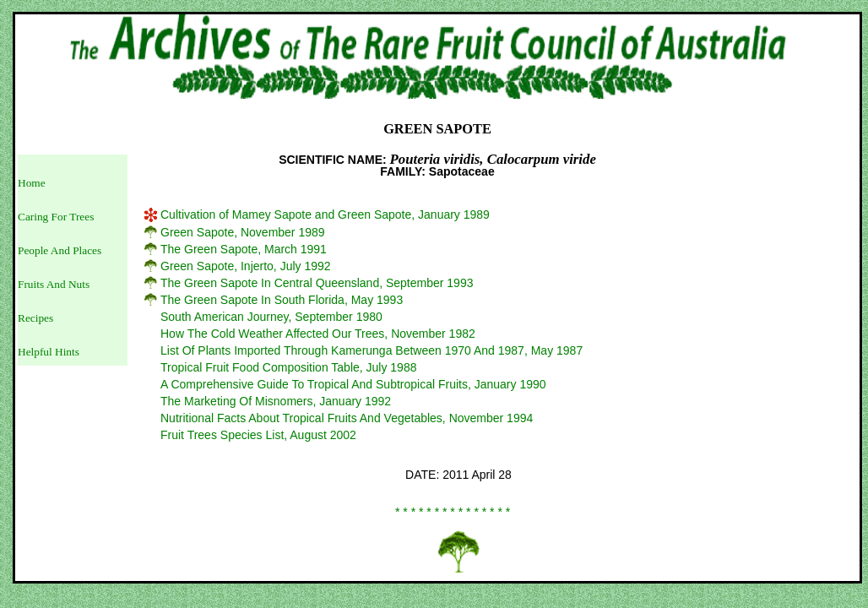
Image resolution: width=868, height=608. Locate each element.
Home (32, 183)
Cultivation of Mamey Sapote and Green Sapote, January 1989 (325, 214)
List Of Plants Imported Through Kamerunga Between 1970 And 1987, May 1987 (372, 350)
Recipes (35, 318)
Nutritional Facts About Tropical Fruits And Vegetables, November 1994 (347, 418)
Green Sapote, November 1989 (243, 232)
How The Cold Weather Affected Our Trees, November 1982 (318, 334)
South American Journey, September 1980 (271, 317)
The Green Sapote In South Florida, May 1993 (282, 300)
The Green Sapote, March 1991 (244, 249)
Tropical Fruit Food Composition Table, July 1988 (288, 367)
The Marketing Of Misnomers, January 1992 (276, 401)
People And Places (60, 250)
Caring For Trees (56, 217)
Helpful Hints (49, 352)
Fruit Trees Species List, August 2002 (258, 435)
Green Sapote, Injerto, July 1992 (246, 266)
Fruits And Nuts (54, 284)
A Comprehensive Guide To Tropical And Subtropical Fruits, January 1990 (353, 384)
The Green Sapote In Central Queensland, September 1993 (317, 283)
